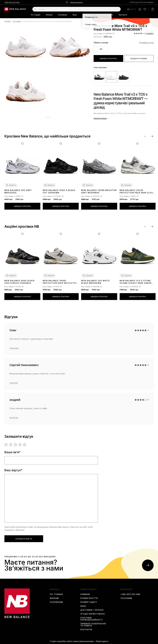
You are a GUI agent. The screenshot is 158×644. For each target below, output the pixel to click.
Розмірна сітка (146, 43)
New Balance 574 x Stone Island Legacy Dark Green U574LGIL (136, 282)
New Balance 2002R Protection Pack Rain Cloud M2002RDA (137, 192)
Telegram (126, 598)
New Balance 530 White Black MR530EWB (95, 282)
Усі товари (36, 15)
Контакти (123, 15)
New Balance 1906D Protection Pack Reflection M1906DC (60, 282)
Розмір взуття (89, 598)
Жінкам (49, 15)
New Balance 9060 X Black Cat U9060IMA (59, 191)
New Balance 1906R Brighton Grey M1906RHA (99, 191)
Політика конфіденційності (92, 619)
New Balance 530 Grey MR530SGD (18, 191)
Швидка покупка (108, 58)
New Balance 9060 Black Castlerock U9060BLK (19, 282)
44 (101, 49)
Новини (85, 594)
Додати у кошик (139, 58)
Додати (13, 185)
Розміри (86, 15)
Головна (7, 21)
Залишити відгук (24, 539)
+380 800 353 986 (12, 2)
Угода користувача (93, 614)
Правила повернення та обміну (93, 625)
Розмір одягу (89, 602)
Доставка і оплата (105, 15)
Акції (75, 15)
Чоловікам (62, 15)
